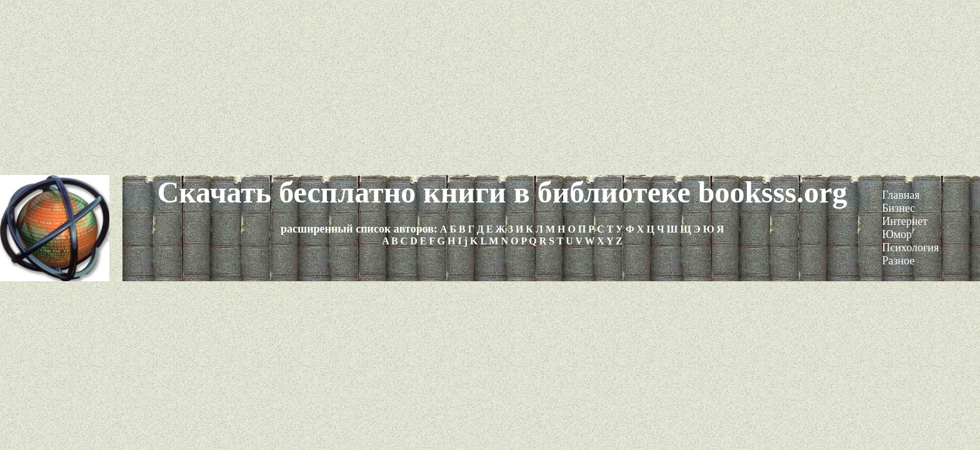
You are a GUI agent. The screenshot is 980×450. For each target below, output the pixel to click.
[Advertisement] (490, 87)
